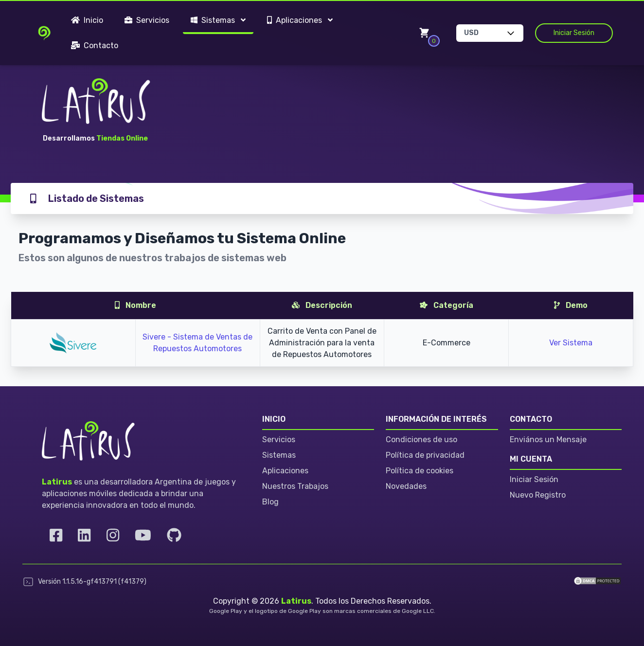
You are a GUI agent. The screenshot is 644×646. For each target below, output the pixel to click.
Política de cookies (420, 471)
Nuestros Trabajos (295, 486)
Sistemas (279, 455)
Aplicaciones (285, 471)
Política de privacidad (425, 455)
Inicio (87, 20)
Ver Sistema (571, 343)
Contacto (95, 45)
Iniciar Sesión (574, 33)
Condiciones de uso (421, 440)
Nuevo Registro (538, 495)
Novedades (406, 486)
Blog (270, 502)
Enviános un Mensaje (548, 440)
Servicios (147, 20)
